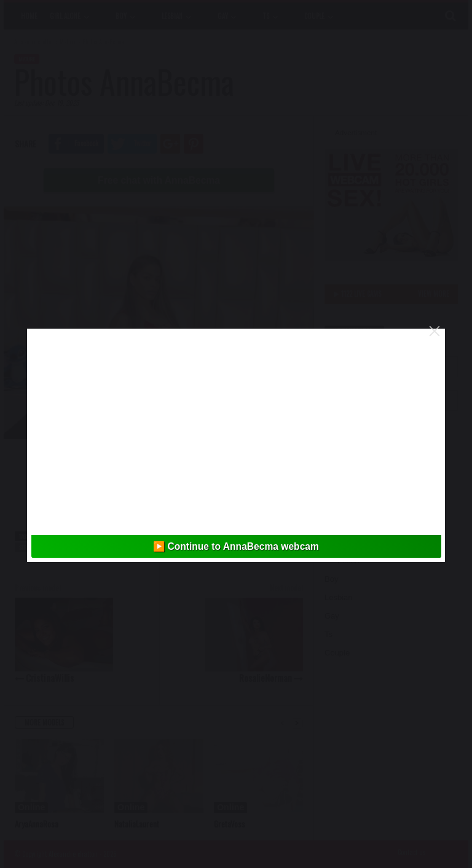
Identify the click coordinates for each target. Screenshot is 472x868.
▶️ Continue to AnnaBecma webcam (236, 546)
